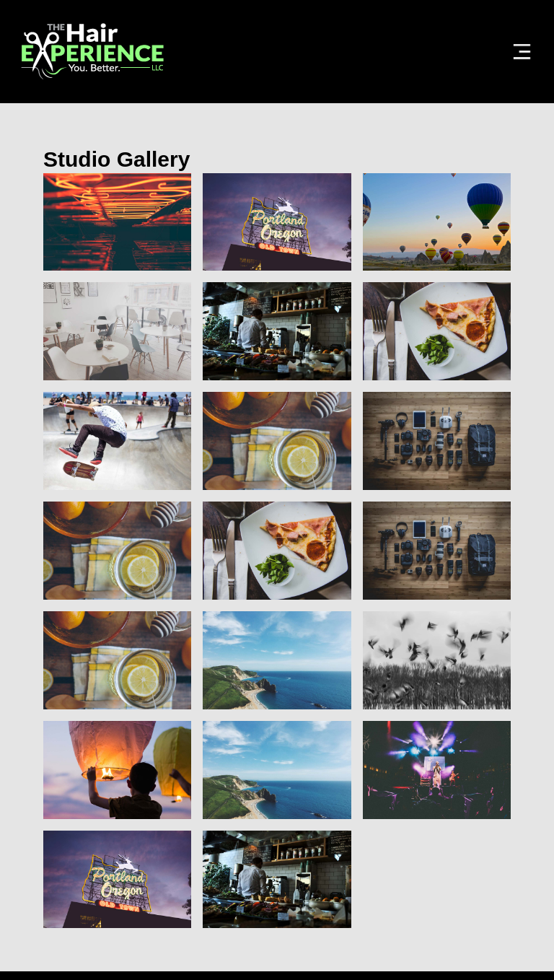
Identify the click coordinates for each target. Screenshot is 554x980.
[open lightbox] (117, 222)
